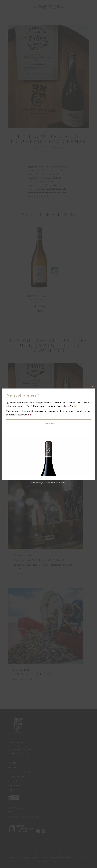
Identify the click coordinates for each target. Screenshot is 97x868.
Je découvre (48, 424)
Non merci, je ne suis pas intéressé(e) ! (48, 482)
